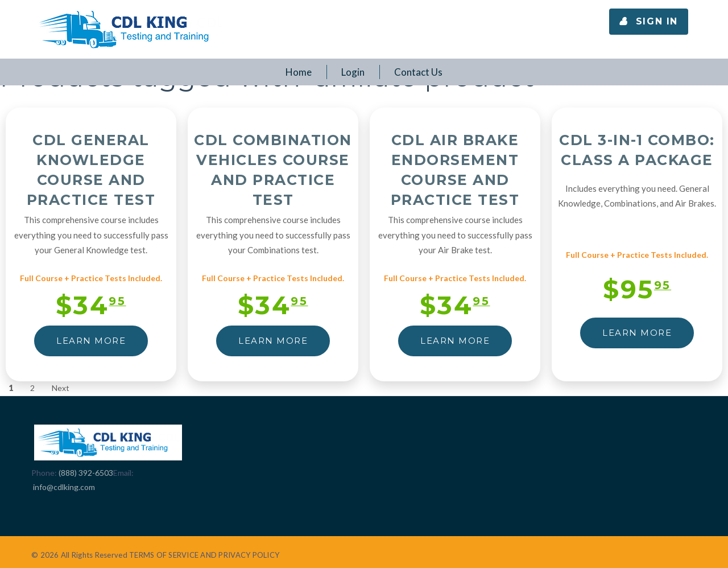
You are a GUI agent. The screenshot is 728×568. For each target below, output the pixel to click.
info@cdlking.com (64, 487)
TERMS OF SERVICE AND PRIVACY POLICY (204, 555)
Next (61, 388)
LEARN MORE (91, 341)
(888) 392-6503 (86, 473)
